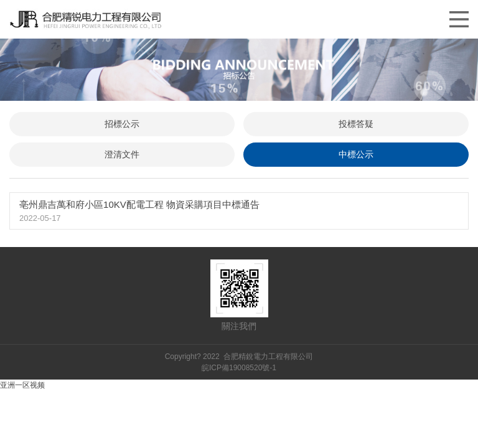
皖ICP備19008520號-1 (239, 368)
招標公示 (122, 124)
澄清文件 (122, 154)
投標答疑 (356, 124)
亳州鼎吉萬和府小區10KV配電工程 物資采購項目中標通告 (139, 204)
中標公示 (356, 154)
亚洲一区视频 (22, 385)
